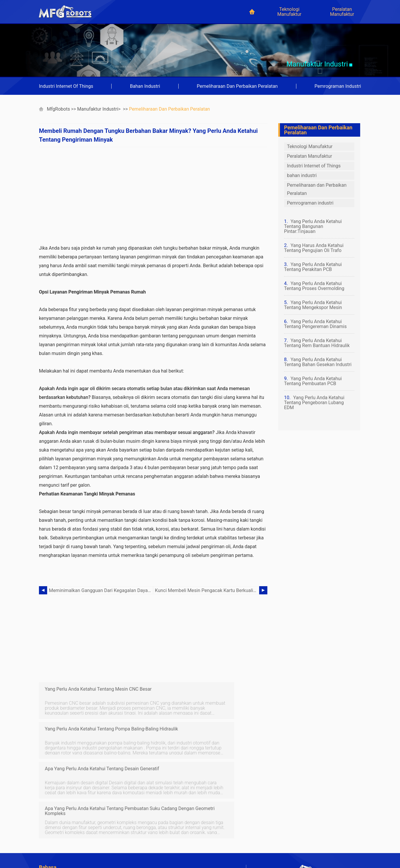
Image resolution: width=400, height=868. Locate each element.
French (47, 822)
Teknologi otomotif (163, 806)
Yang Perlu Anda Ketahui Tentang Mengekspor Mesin (313, 305)
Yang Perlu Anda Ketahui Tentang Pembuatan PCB (313, 381)
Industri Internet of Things (66, 86)
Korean (48, 846)
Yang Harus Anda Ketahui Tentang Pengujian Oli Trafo (314, 248)
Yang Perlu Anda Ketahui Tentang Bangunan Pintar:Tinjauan (313, 226)
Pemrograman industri (338, 86)
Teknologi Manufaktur (289, 12)
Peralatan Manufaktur (342, 12)
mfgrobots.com (317, 848)
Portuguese (52, 830)
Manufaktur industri (98, 109)
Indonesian (52, 838)
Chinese (152, 830)
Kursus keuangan (59, 798)
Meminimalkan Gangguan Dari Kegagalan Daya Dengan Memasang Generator (101, 590)
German (152, 814)
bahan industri (145, 86)
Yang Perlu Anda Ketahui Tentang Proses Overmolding (314, 286)
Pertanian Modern (162, 798)
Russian (49, 854)
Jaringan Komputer (60, 806)
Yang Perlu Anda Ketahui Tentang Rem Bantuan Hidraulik (317, 343)
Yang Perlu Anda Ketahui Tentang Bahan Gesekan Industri (318, 362)
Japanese (154, 838)
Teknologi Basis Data (62, 814)
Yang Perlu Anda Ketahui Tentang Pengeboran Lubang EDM (314, 403)
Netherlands (156, 846)
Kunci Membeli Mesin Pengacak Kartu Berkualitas (207, 590)
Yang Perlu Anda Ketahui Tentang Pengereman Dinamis (315, 324)
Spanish (152, 822)
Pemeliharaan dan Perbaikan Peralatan (237, 86)
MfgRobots (58, 109)
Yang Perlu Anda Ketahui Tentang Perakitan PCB (313, 267)
